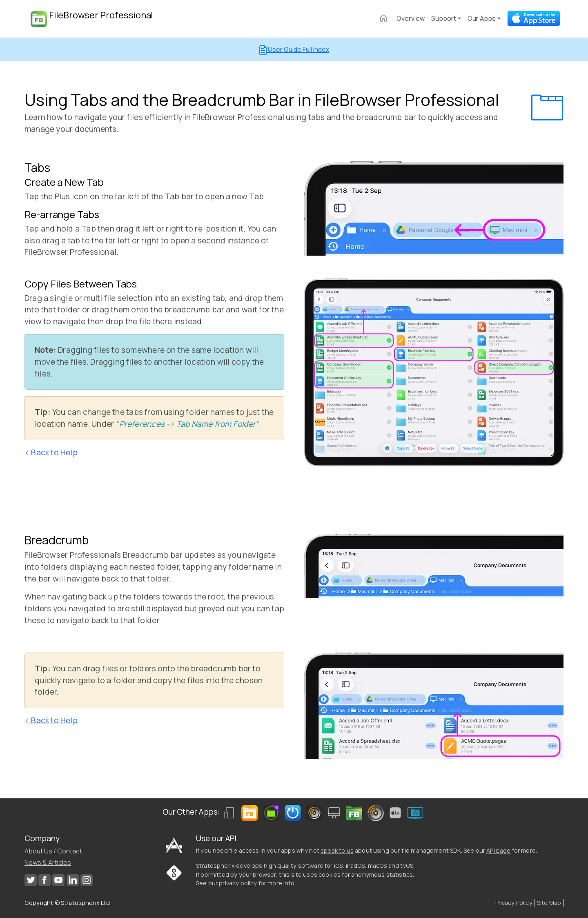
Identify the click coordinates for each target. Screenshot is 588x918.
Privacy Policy (514, 903)
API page (498, 850)
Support (444, 18)
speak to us (337, 850)
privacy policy (238, 883)
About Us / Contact (53, 851)
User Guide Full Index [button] (294, 50)
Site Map (549, 903)
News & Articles (48, 862)
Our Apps (482, 18)
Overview (411, 18)
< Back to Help (51, 452)
